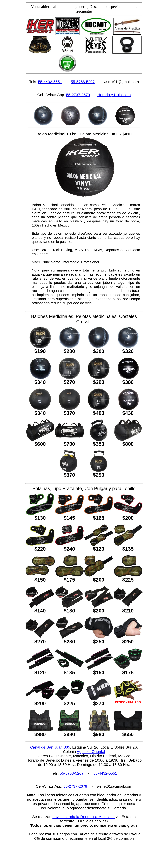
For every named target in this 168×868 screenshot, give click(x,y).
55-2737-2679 (78, 95)
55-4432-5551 (50, 82)
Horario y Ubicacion (114, 95)
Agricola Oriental (91, 752)
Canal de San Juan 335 (50, 747)
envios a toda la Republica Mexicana (84, 817)
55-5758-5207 (83, 82)
